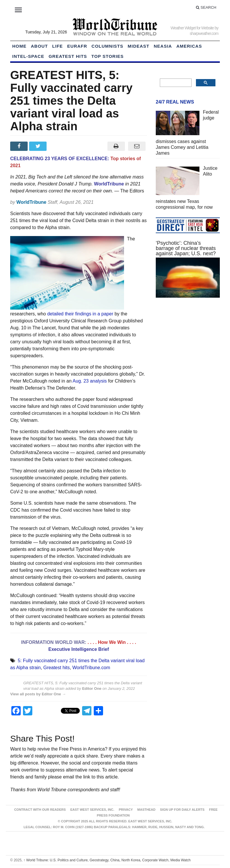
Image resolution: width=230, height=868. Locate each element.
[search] (175, 83)
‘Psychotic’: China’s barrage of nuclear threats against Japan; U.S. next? (186, 248)
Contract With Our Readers (40, 810)
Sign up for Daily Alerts (182, 810)
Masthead (146, 810)
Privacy (126, 810)
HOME (19, 46)
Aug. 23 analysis (90, 381)
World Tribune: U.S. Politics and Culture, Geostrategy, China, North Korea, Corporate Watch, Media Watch (107, 860)
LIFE (57, 46)
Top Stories (108, 56)
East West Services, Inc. (92, 810)
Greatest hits (57, 668)
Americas (189, 46)
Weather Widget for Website (192, 28)
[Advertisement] (188, 346)
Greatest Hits (68, 56)
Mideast (139, 46)
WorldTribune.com (91, 668)
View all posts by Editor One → (38, 694)
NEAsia (163, 46)
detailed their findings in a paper (80, 314)
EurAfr (77, 46)
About (39, 46)
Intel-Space (28, 56)
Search (206, 7)
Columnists (107, 46)
